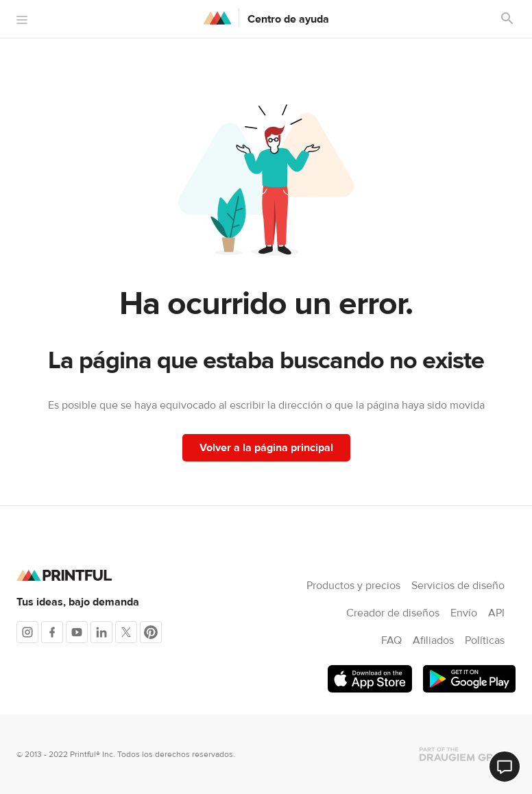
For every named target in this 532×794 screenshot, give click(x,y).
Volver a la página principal (266, 448)
